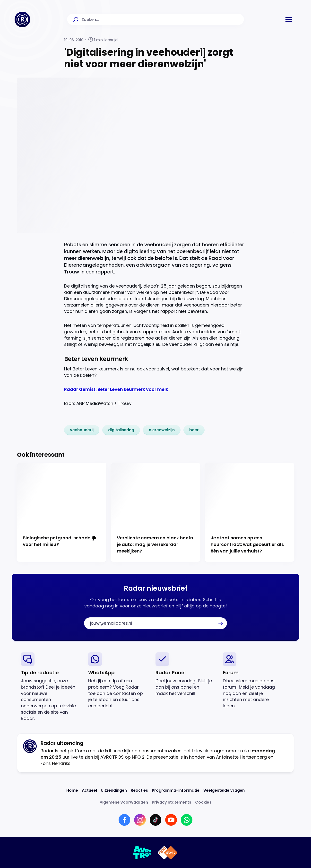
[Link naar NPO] (168, 853)
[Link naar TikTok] (155, 820)
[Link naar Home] (72, 790)
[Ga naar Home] (22, 19)
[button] (289, 19)
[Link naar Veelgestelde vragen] (224, 790)
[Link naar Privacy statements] (172, 802)
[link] (82, 430)
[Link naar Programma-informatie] (176, 790)
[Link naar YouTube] (171, 820)
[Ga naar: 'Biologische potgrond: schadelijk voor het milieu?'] (62, 512)
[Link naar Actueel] (89, 790)
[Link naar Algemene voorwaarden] (124, 802)
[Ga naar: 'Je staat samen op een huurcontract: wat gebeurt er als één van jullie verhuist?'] (249, 512)
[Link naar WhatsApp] (187, 820)
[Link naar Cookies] (203, 802)
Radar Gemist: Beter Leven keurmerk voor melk (116, 389)
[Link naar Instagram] (140, 820)
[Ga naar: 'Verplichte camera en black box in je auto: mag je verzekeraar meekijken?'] (156, 512)
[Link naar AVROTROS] (143, 853)
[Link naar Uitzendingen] (114, 790)
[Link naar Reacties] (139, 790)
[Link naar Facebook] (124, 820)
